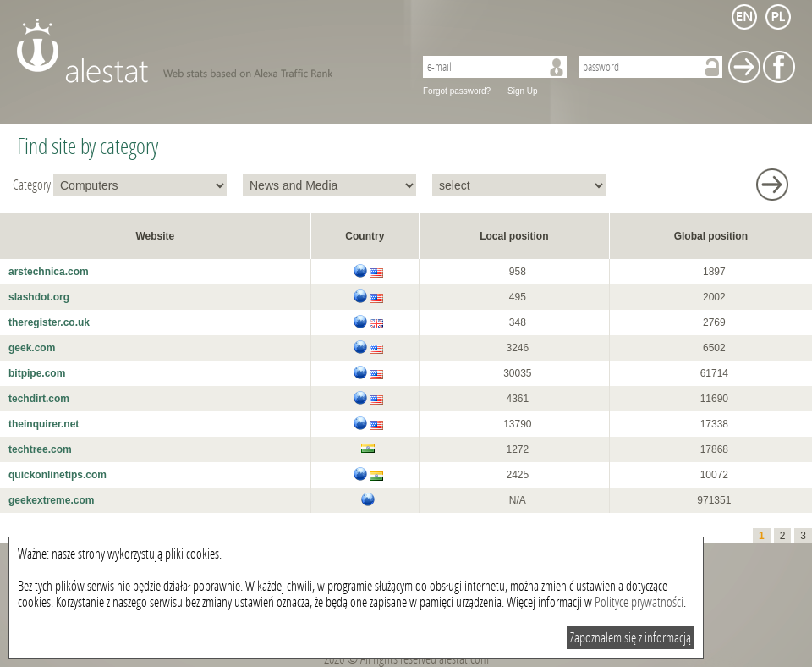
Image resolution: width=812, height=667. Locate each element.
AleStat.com (205, 51)
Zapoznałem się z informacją (631, 638)
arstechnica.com (49, 272)
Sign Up (523, 91)
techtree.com (40, 449)
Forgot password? (457, 91)
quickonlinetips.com (58, 475)
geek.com (32, 348)
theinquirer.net (44, 424)
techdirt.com (39, 399)
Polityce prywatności (639, 602)
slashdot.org (39, 297)
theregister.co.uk (49, 322)
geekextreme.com (51, 500)
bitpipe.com (37, 373)
